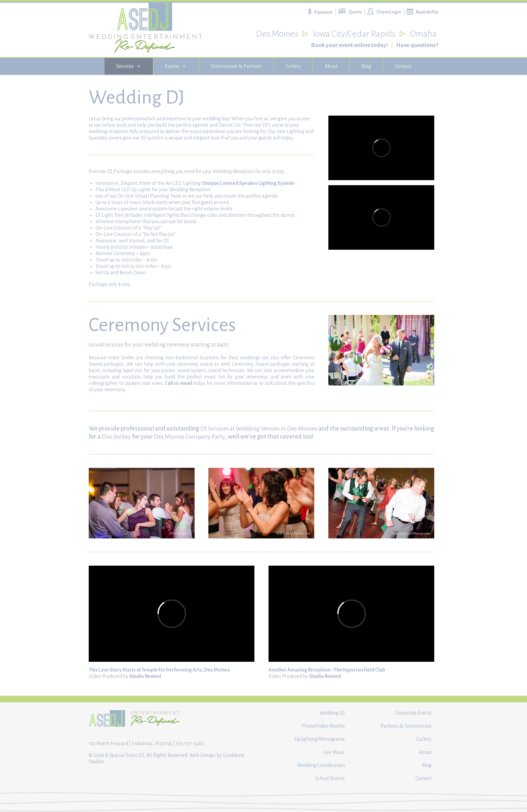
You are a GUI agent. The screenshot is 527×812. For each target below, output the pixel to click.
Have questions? (417, 45)
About (331, 66)
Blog (366, 66)
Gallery (293, 66)
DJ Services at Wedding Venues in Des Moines (259, 429)
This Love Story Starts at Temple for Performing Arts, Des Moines (159, 670)
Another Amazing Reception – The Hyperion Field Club (327, 670)
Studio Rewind (145, 676)
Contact (403, 66)
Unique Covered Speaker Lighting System (248, 183)
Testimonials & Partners (236, 66)
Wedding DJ (332, 713)
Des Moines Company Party (190, 437)
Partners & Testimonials (406, 726)
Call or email (178, 383)
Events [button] (176, 66)
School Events (330, 778)
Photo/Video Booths (323, 726)
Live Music (334, 752)
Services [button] (129, 66)
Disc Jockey (116, 437)
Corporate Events (413, 713)
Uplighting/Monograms (320, 739)
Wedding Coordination (321, 765)
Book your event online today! (350, 45)
